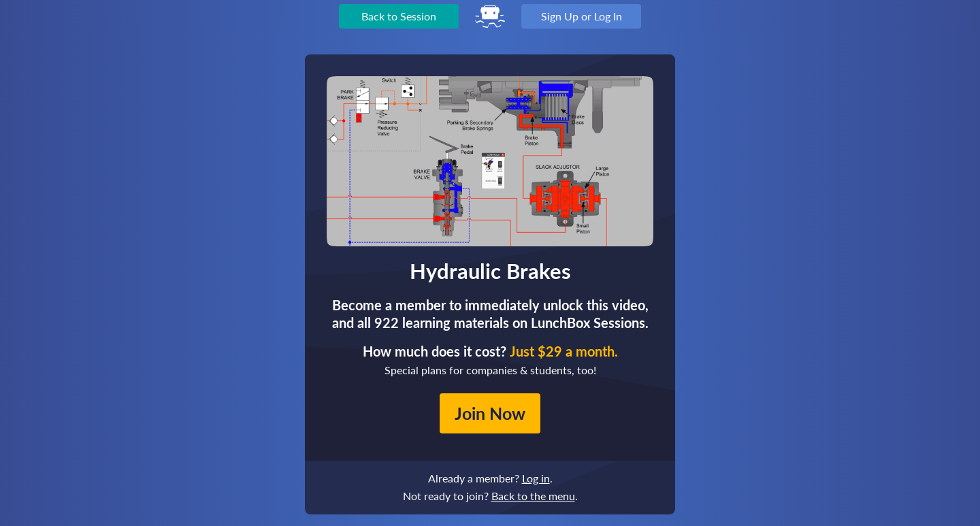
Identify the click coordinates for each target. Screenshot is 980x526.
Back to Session (399, 16)
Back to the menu (533, 496)
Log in (536, 478)
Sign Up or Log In (582, 16)
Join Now (490, 413)
